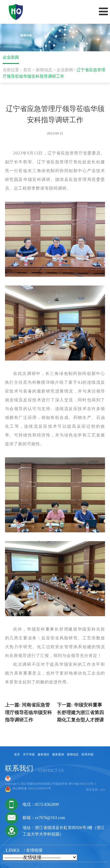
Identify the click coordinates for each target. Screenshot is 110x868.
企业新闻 (65, 70)
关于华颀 (29, 754)
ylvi (103, 790)
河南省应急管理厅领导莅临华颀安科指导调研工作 (28, 712)
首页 (27, 70)
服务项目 (43, 754)
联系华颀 (87, 754)
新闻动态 (44, 70)
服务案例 (58, 754)
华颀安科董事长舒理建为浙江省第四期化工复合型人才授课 (80, 712)
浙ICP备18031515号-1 (82, 784)
